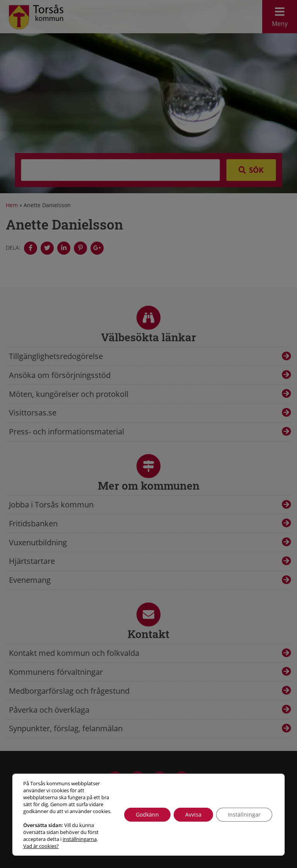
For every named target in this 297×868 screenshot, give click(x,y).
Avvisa (193, 814)
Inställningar (244, 814)
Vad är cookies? (41, 846)
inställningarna (80, 839)
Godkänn (147, 814)
